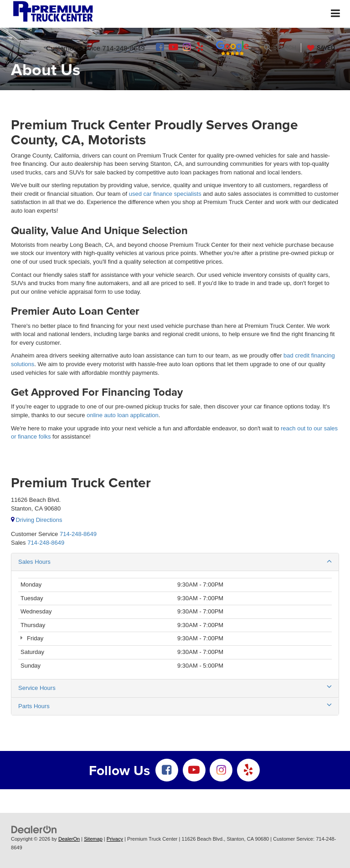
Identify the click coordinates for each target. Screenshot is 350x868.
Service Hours (175, 688)
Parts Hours (175, 706)
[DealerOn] (34, 830)
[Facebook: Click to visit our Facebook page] (160, 48)
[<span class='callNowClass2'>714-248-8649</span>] (46, 543)
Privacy (115, 839)
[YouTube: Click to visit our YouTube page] (173, 48)
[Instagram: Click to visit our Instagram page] (187, 48)
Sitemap (93, 839)
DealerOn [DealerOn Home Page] (69, 839)
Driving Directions (36, 520)
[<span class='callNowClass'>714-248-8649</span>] (78, 534)
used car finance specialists (165, 194)
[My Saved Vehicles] (320, 48)
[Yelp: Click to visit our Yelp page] (200, 48)
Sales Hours (175, 562)
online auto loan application (123, 415)
